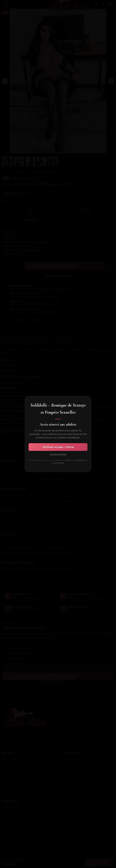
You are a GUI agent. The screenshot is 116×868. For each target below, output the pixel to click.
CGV (67, 460)
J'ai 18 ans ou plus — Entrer (58, 447)
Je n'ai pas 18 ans (58, 454)
